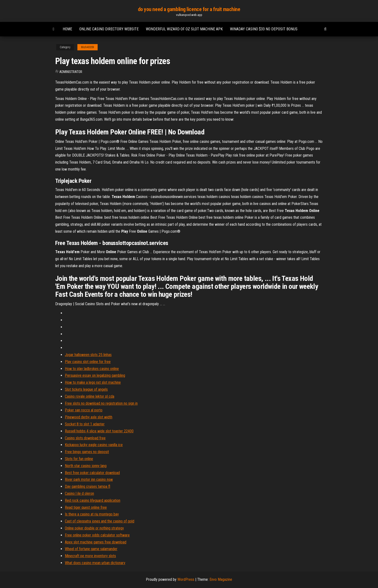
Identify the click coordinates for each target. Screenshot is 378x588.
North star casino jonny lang (86, 466)
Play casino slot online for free (88, 362)
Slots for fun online (79, 459)
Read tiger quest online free (86, 507)
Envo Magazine (221, 579)
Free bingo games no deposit (87, 452)
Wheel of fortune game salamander (91, 549)
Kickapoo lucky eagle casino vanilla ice (94, 445)
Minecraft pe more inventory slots (90, 556)
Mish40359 (88, 47)
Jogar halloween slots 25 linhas (88, 355)
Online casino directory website (109, 29)
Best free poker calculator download (92, 473)
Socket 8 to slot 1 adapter (85, 424)
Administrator (71, 72)
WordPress (186, 579)
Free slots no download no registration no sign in (101, 403)
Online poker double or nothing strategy (94, 528)
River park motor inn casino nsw (89, 479)
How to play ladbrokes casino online (92, 369)
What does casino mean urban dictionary (95, 563)
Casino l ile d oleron (79, 493)
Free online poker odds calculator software (97, 535)
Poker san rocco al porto (84, 410)
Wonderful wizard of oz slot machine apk (184, 29)
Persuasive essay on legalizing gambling (95, 375)
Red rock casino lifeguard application (93, 500)
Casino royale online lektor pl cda (90, 396)
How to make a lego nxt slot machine (93, 382)
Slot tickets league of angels (86, 389)
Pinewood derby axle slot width (89, 417)
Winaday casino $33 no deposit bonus (264, 29)
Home (67, 29)
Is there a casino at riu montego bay (92, 514)
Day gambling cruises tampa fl (88, 486)
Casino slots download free (85, 438)
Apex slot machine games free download (96, 542)
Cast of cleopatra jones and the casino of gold (100, 521)
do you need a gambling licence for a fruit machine (189, 9)
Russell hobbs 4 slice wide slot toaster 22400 (99, 431)
